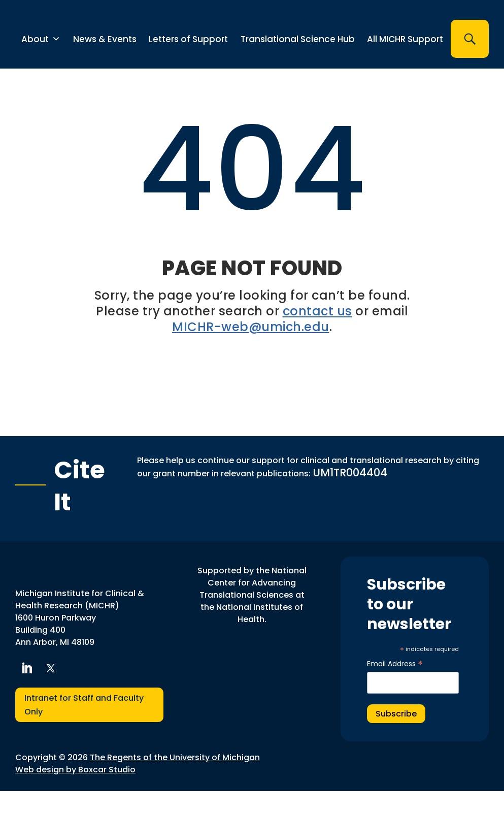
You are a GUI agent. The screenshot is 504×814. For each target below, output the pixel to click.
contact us (317, 334)
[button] (470, 62)
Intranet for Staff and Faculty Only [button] (84, 728)
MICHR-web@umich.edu (251, 350)
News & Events (105, 62)
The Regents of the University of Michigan (175, 780)
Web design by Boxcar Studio (75, 792)
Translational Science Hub (298, 62)
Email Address (395, 687)
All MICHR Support (405, 62)
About (41, 62)
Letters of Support (188, 62)
